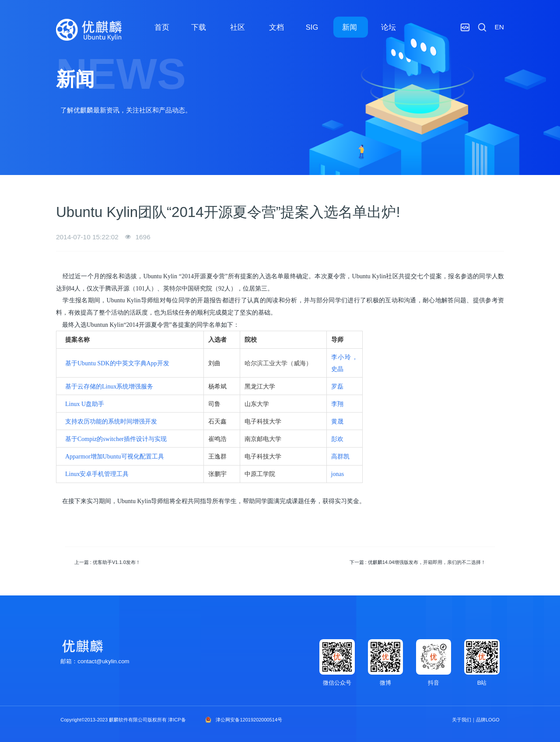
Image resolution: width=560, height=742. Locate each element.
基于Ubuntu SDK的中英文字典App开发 (117, 363)
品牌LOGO (488, 720)
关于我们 (462, 720)
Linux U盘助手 (85, 404)
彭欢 (337, 439)
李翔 (337, 404)
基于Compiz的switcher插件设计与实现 (116, 439)
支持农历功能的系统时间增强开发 (111, 422)
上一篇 (107, 562)
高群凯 (340, 457)
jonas (338, 474)
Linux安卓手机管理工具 (97, 474)
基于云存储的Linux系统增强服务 (109, 387)
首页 (162, 27)
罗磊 (337, 387)
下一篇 (418, 562)
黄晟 (337, 422)
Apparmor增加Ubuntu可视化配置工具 (115, 457)
